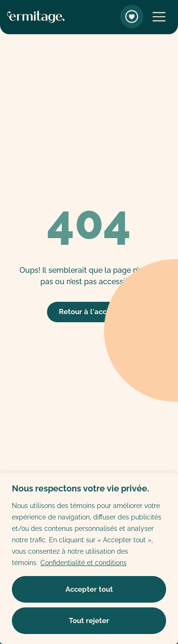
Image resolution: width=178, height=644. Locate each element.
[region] (89, 558)
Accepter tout (89, 589)
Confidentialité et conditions (84, 563)
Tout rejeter (89, 621)
